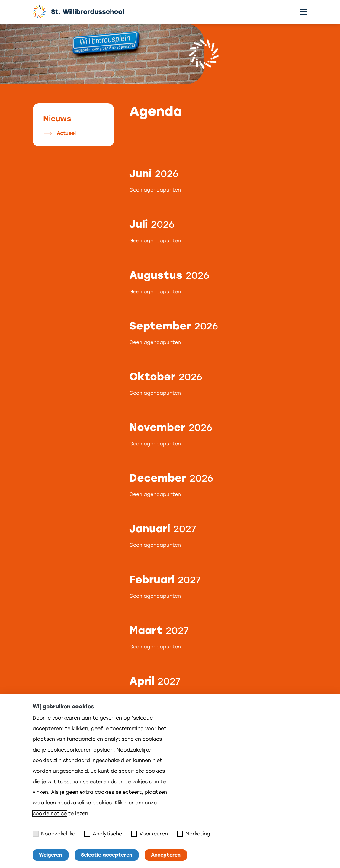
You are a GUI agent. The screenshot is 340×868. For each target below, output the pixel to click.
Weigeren (51, 855)
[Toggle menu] (304, 12)
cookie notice (50, 814)
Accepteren (166, 855)
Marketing (194, 834)
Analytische (103, 834)
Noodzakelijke (54, 834)
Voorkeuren (149, 834)
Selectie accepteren (107, 855)
